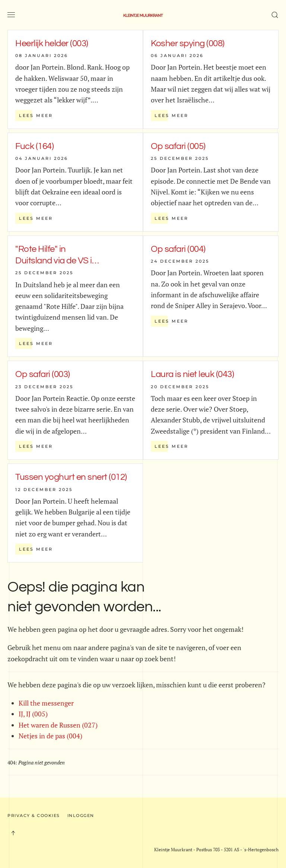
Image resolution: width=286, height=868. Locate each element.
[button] (11, 15)
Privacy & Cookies (34, 815)
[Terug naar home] (143, 15)
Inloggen (81, 815)
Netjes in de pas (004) (50, 736)
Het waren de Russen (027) (58, 725)
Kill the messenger (46, 703)
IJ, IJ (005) (33, 714)
